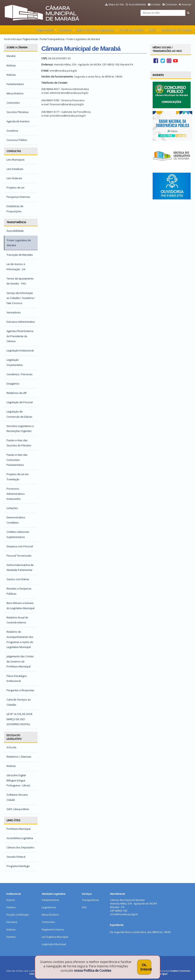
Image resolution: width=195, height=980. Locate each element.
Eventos (11, 937)
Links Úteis (13, 820)
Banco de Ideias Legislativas (95, 30)
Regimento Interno (53, 929)
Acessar (186, 4)
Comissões (48, 922)
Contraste (171, 4)
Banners (158, 75)
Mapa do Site (116, 4)
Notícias (11, 929)
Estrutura (12, 922)
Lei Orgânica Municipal (55, 937)
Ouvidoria (65, 30)
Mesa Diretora (50, 915)
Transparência (16, 222)
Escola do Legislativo (14, 737)
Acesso (11, 900)
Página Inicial (44, 30)
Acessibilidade (137, 4)
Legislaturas (49, 907)
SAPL (152, 30)
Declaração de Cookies (176, 30)
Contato (156, 4)
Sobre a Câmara (17, 47)
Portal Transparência (52, 39)
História (11, 907)
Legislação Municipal (54, 944)
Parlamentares (50, 900)
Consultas (14, 151)
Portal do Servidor (131, 30)
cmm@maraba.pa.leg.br (124, 914)
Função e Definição (18, 915)
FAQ (84, 907)
